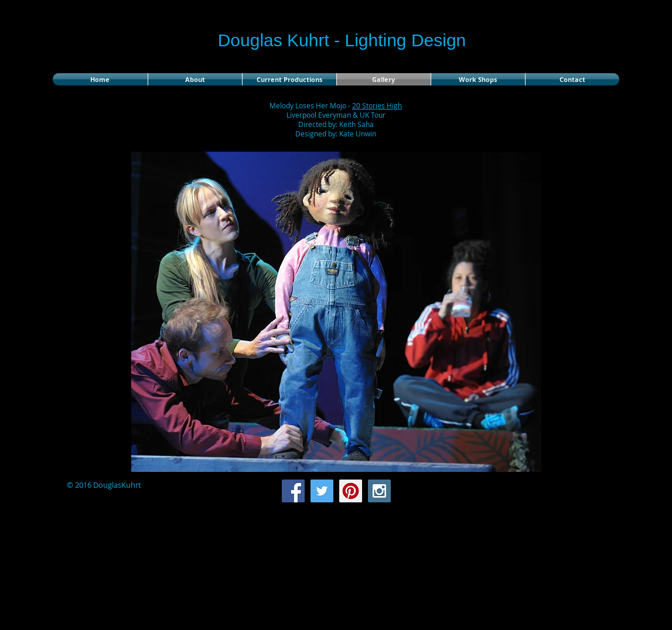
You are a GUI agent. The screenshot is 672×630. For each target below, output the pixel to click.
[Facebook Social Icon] (293, 491)
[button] (336, 312)
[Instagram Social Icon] (379, 491)
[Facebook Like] (545, 491)
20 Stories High (377, 105)
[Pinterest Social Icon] (351, 491)
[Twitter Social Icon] (322, 491)
